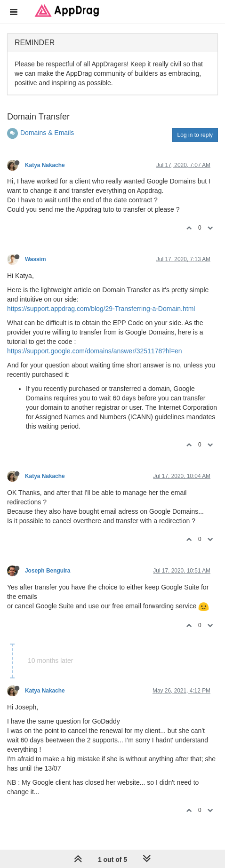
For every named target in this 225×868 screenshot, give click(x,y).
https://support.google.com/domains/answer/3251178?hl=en (95, 351)
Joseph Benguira (48, 571)
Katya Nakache (45, 165)
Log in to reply (195, 135)
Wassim (36, 259)
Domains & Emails (47, 133)
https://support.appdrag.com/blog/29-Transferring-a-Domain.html (101, 309)
